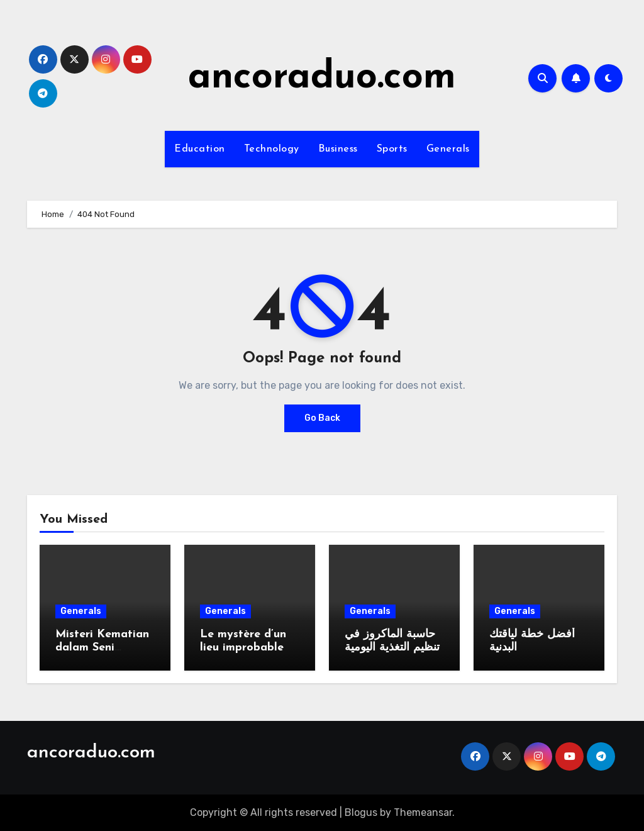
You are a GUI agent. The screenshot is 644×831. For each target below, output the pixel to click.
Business (338, 149)
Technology (272, 149)
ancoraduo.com (322, 78)
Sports (392, 149)
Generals (448, 149)
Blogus (361, 812)
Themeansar (423, 812)
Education (200, 149)
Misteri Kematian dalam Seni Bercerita (102, 648)
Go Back (322, 418)
